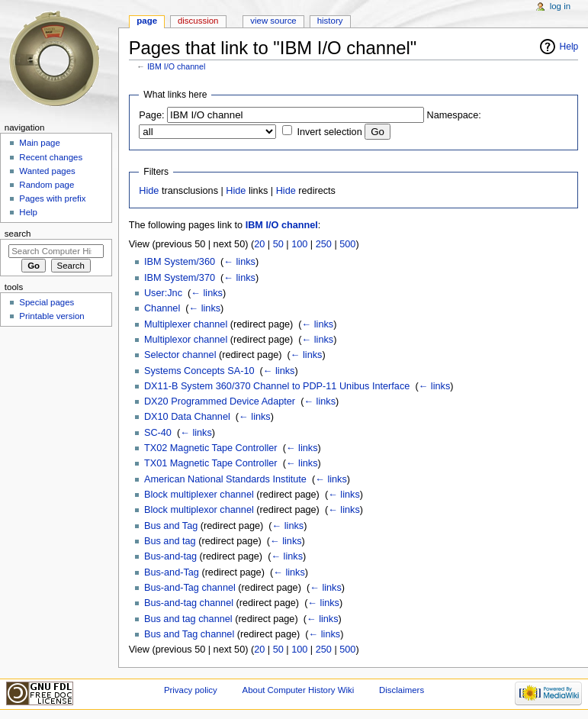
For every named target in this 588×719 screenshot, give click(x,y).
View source (273, 21)
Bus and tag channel (188, 619)
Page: (151, 115)
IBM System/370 (180, 278)
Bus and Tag (171, 526)
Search (18, 234)
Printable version (51, 316)
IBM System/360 (180, 262)
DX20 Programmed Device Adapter (220, 401)
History (330, 21)
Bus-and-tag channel (189, 603)
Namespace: (454, 115)
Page (147, 21)
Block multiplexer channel (199, 495)
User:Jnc (163, 293)
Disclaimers (402, 690)
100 (299, 244)
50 (278, 244)
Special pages (47, 302)
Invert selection (329, 132)
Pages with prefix (52, 198)
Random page (47, 185)
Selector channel (180, 355)
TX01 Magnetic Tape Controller (211, 463)
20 (259, 244)
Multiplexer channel (186, 324)
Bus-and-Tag (172, 572)
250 (324, 244)
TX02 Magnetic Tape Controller (211, 448)
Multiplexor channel (186, 340)
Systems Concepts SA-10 (199, 371)
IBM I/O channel (176, 66)
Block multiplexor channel (199, 510)
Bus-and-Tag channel (190, 588)
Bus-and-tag (170, 556)
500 (347, 244)
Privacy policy (191, 690)
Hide (149, 191)
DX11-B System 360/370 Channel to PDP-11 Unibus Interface (277, 386)
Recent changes (51, 157)
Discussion (198, 21)
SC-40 (158, 433)
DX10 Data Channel (187, 417)
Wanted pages (47, 171)
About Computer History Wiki (299, 690)
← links (239, 262)
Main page (40, 143)
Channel (162, 308)
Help (569, 47)
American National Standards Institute (225, 479)
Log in (560, 6)
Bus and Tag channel (189, 634)
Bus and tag (170, 541)
